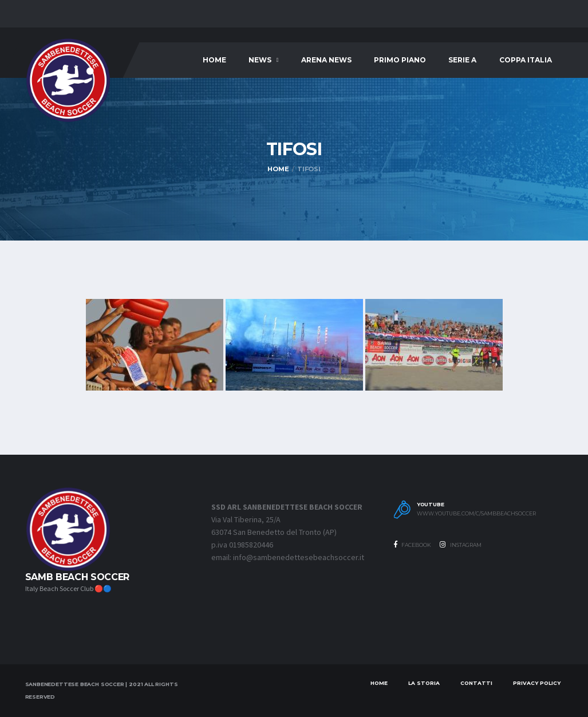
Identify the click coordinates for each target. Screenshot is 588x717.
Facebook (413, 545)
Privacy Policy (537, 683)
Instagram (461, 545)
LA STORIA (424, 683)
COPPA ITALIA (526, 60)
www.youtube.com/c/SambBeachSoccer (476, 514)
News (260, 60)
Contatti (476, 683)
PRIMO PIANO (400, 60)
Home (214, 60)
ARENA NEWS (326, 60)
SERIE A (462, 60)
